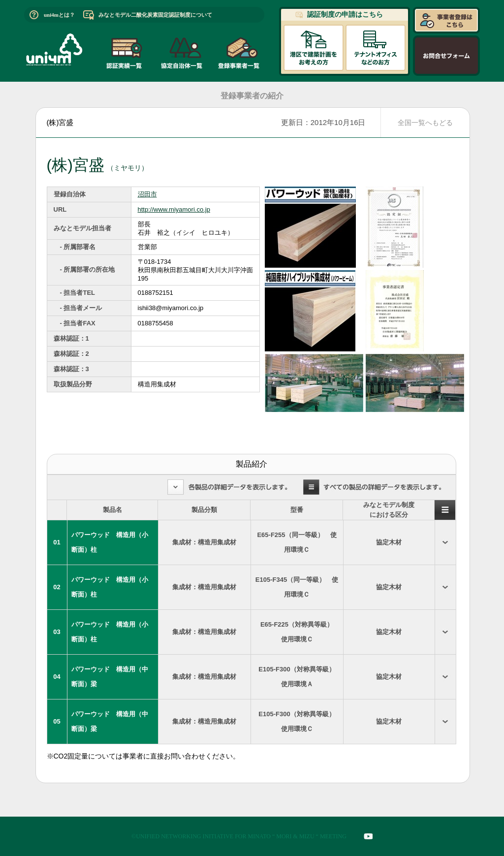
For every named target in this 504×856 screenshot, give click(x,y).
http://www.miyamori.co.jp (174, 209)
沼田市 (147, 194)
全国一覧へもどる (425, 123)
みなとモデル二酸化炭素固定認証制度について (155, 15)
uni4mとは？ (59, 15)
